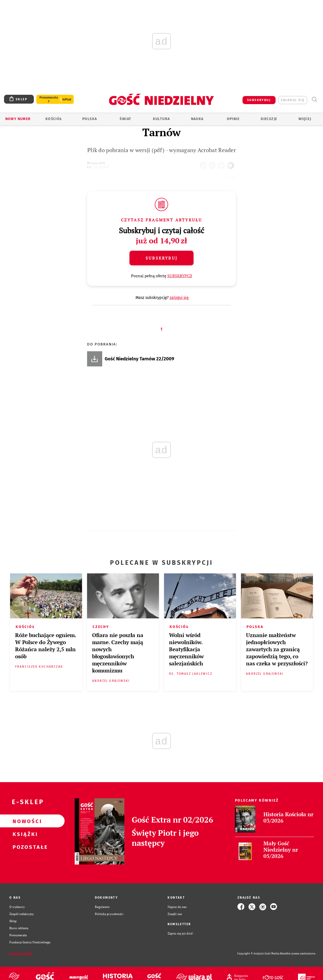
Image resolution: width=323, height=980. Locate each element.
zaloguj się (293, 100)
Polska (90, 119)
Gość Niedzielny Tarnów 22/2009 (139, 359)
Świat (125, 119)
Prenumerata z (49, 99)
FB (204, 164)
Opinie (233, 119)
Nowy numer (18, 119)
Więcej (305, 119)
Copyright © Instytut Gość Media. (259, 954)
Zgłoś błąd (21, 954)
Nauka (197, 119)
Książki (24, 834)
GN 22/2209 (98, 167)
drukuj (222, 164)
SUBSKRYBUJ (259, 100)
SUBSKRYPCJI (180, 276)
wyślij (231, 164)
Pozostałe (24, 847)
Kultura (161, 119)
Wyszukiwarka (314, 99)
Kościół (54, 119)
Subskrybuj (161, 258)
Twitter (213, 164)
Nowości (24, 821)
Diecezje (269, 119)
